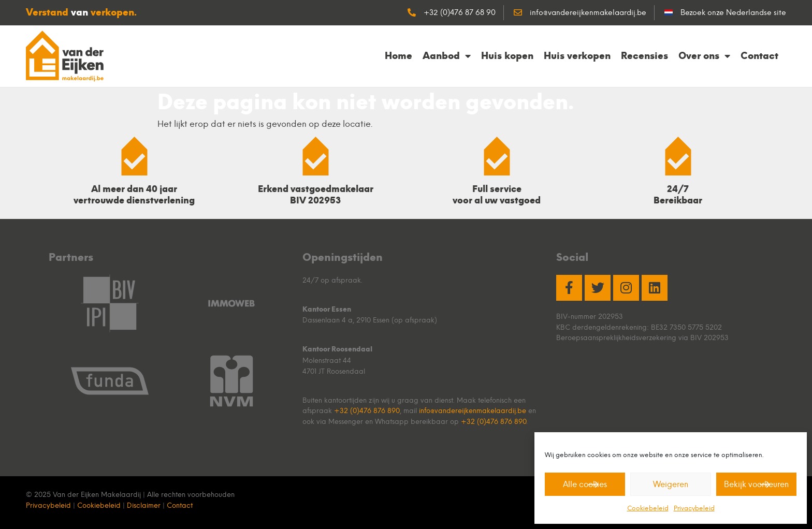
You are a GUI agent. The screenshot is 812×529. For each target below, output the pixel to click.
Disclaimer (144, 505)
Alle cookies (585, 484)
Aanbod (447, 56)
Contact (759, 56)
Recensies (644, 56)
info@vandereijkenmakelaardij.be (473, 410)
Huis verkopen (577, 56)
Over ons (704, 56)
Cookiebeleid (648, 508)
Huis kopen (507, 56)
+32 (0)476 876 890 (367, 410)
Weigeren (671, 484)
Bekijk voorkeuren (756, 484)
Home (398, 56)
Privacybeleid (694, 508)
